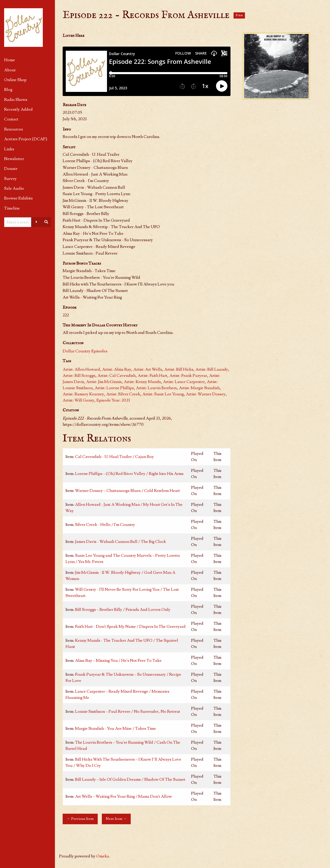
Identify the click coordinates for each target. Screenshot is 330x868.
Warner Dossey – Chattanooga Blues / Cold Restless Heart (127, 491)
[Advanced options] (36, 222)
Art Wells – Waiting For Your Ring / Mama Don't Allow (123, 796)
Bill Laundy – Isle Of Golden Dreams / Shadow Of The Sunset (130, 779)
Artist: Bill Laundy (212, 369)
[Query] (18, 222)
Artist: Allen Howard (81, 369)
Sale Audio (14, 188)
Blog (8, 90)
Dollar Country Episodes (85, 351)
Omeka (103, 856)
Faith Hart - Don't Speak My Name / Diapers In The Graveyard (130, 627)
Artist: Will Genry (79, 400)
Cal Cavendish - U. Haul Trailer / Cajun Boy (114, 457)
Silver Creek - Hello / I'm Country (105, 525)
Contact (11, 119)
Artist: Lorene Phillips (114, 388)
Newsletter (14, 159)
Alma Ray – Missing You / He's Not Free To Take (118, 661)
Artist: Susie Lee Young (163, 394)
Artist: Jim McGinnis (104, 382)
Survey (10, 179)
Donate (11, 169)
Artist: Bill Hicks (179, 369)
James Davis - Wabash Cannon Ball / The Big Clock (121, 542)
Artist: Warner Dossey (206, 394)
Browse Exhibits (18, 198)
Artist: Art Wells (148, 369)
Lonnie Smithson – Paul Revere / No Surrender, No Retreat (128, 711)
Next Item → (116, 819)
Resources (14, 129)
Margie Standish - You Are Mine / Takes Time (115, 728)
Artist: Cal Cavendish (117, 376)
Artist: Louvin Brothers (156, 388)
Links (9, 149)
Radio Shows (16, 100)
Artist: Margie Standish (199, 388)
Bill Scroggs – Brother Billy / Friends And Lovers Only (123, 610)
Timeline (12, 208)
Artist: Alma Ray (117, 369)
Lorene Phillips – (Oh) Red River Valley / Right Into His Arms (129, 474)
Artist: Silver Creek (123, 394)
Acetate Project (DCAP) (26, 139)
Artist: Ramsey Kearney (83, 394)
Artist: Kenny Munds (142, 382)
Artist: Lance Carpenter (184, 382)
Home (10, 60)
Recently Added (18, 109)
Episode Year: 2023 (113, 400)
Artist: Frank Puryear (188, 376)
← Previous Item (80, 819)
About (10, 70)
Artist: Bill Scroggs (79, 376)
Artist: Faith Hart (152, 376)
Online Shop (15, 80)
